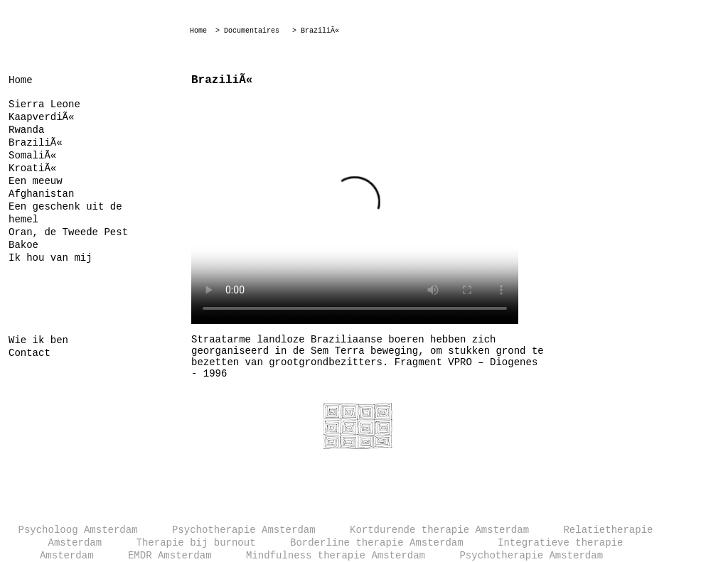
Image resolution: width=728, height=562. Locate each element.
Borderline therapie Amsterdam (377, 543)
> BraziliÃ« (316, 31)
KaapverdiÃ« (41, 117)
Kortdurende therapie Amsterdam (439, 530)
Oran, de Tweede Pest (68, 232)
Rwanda (26, 130)
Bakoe (23, 245)
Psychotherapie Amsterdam (244, 530)
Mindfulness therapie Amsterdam (336, 556)
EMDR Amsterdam (170, 556)
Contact (30, 353)
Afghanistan (41, 194)
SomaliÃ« (32, 156)
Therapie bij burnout (196, 543)
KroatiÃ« (32, 168)
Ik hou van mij (50, 258)
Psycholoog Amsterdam (78, 530)
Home (198, 31)
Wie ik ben (38, 340)
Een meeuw (36, 181)
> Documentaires (247, 31)
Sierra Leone (44, 104)
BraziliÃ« (36, 143)
